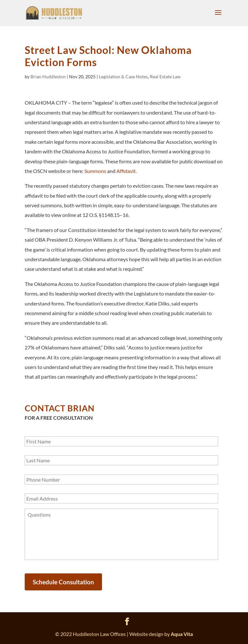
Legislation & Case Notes (123, 77)
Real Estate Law (165, 77)
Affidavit (126, 171)
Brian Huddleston (48, 77)
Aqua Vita (182, 634)
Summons (95, 171)
